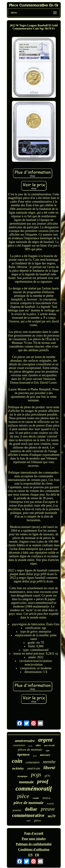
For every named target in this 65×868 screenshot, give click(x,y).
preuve (48, 809)
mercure (45, 755)
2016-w (46, 798)
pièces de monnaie (30, 750)
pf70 (47, 776)
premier (17, 810)
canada (36, 798)
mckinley (18, 768)
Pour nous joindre (34, 839)
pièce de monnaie (29, 803)
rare (29, 821)
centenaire (33, 762)
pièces (37, 820)
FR (37, 855)
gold (35, 756)
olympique (22, 776)
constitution (19, 745)
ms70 (52, 816)
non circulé (49, 745)
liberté (49, 768)
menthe (49, 762)
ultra (38, 745)
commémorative (28, 815)
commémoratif (34, 789)
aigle (48, 750)
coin (17, 761)
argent (45, 740)
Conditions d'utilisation (34, 850)
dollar (31, 809)
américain (34, 768)
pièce (23, 796)
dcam (31, 746)
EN (30, 855)
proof (43, 781)
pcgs (36, 774)
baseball (50, 804)
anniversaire (25, 741)
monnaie (26, 782)
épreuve (23, 754)
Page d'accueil (34, 833)
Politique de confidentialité (34, 844)
